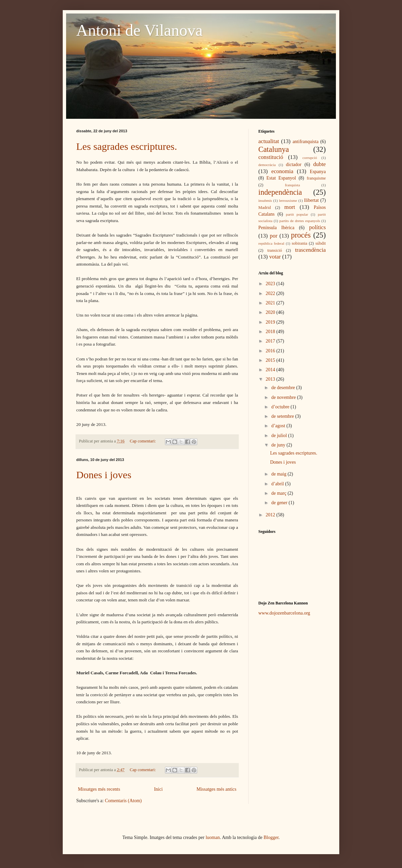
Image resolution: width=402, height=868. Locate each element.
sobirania (299, 243)
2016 (271, 351)
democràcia (267, 165)
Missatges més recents (99, 789)
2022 (271, 293)
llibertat (312, 200)
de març (279, 493)
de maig (279, 474)
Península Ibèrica (276, 228)
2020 (271, 312)
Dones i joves (104, 475)
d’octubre (281, 407)
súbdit (321, 243)
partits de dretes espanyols (300, 221)
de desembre (284, 388)
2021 (271, 303)
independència (280, 192)
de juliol (280, 436)
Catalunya (274, 149)
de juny (279, 445)
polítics (318, 227)
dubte (320, 164)
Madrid (265, 208)
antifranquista (305, 142)
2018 (271, 332)
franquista (293, 185)
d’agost (279, 426)
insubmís (265, 200)
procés (301, 235)
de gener (280, 503)
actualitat (269, 141)
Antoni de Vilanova (139, 30)
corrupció (310, 158)
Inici (159, 789)
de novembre (284, 397)
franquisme (316, 178)
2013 (271, 379)
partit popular (297, 214)
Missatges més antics (217, 789)
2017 (271, 341)
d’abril (278, 484)
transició (275, 250)
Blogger (271, 837)
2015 (271, 360)
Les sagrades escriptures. (127, 146)
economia (282, 171)
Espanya (318, 172)
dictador (294, 165)
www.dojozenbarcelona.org (284, 613)
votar (275, 257)
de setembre (283, 416)
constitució (271, 157)
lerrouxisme (288, 200)
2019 (271, 322)
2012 (271, 515)
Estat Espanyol (281, 178)
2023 (271, 284)
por (274, 236)
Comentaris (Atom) (123, 801)
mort (290, 207)
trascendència (310, 250)
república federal (271, 243)
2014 (271, 370)
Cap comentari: (143, 441)
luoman (213, 837)
